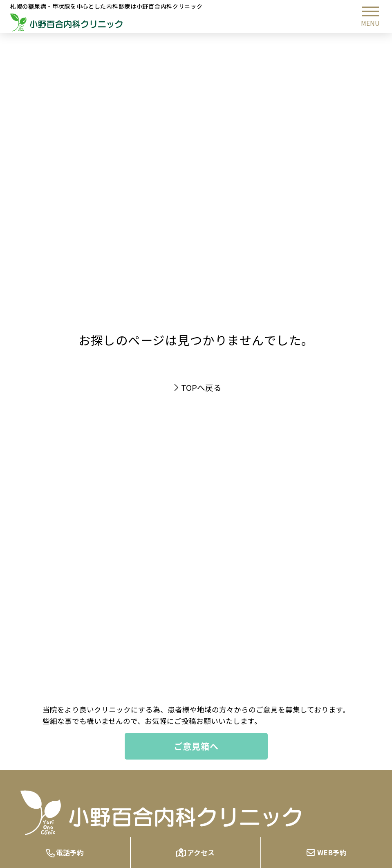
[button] (370, 16)
